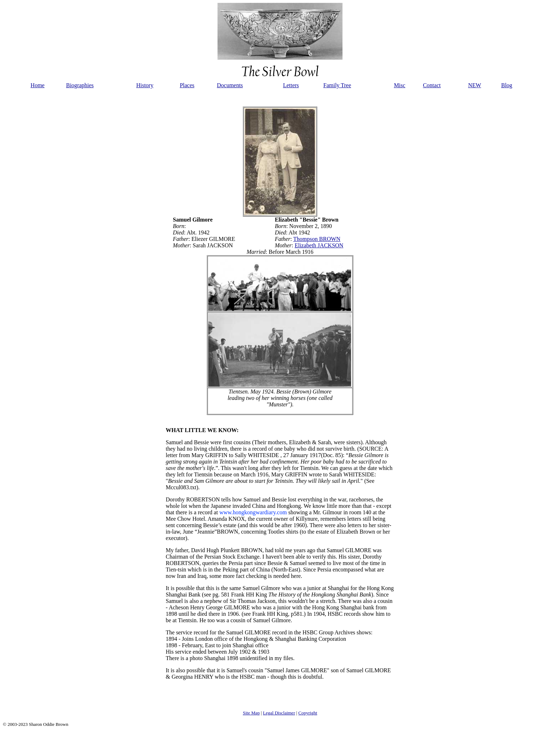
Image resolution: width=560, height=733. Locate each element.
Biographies (80, 85)
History (145, 85)
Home (38, 85)
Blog (507, 85)
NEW (475, 85)
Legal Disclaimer (279, 713)
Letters (291, 85)
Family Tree (337, 85)
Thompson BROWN (317, 239)
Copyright (308, 713)
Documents (230, 85)
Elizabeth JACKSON (319, 245)
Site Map (251, 713)
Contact (432, 85)
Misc (400, 85)
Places (187, 85)
